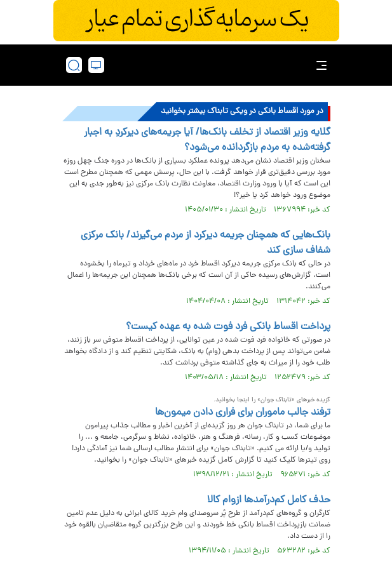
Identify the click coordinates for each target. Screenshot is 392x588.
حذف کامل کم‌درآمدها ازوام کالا (269, 500)
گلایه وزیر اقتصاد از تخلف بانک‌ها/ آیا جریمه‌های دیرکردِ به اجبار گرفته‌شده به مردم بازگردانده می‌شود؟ (207, 140)
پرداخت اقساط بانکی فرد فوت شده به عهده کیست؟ (228, 327)
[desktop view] (96, 65)
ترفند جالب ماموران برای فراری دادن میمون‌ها (243, 413)
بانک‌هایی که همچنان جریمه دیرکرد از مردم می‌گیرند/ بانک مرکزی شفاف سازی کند (206, 243)
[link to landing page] (200, 65)
